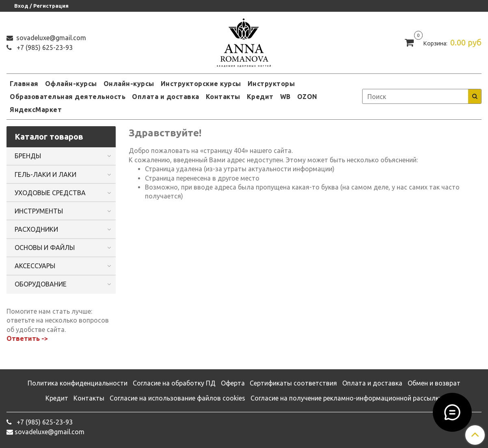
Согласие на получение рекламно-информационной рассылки (347, 398)
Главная (24, 84)
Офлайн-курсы (71, 84)
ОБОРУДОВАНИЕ (41, 284)
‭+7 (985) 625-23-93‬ (44, 47)
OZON (307, 97)
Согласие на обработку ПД (174, 383)
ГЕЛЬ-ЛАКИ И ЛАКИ (45, 174)
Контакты (223, 97)
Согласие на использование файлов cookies (177, 398)
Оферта (233, 383)
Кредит (260, 97)
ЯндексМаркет (36, 110)
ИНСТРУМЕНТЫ (39, 211)
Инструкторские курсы (201, 84)
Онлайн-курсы (129, 84)
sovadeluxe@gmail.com (50, 38)
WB (285, 97)
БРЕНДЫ (28, 156)
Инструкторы (271, 84)
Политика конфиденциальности (78, 383)
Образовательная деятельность (68, 97)
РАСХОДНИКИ (36, 229)
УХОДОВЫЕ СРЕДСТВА (50, 193)
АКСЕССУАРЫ (35, 266)
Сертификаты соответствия (293, 383)
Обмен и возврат (434, 383)
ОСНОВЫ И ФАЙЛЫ (45, 248)
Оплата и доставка (166, 97)
